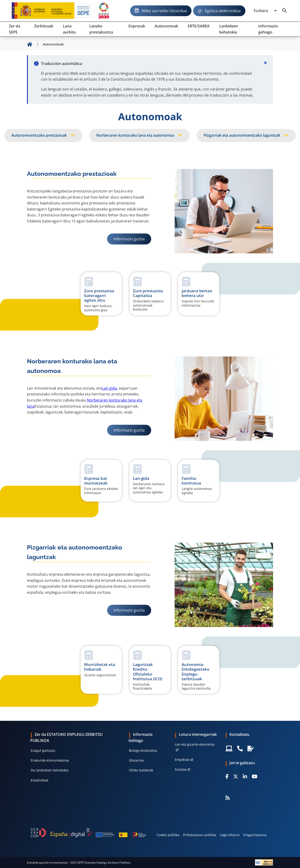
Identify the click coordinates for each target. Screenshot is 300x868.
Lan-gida (109, 388)
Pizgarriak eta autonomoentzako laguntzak (242, 135)
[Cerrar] (266, 63)
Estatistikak (39, 780)
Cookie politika (168, 835)
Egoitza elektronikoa (223, 11)
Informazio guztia (132, 239)
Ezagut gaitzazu (43, 750)
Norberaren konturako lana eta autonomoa (135, 135)
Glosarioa (136, 760)
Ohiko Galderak (141, 770)
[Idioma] (265, 11)
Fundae (181, 769)
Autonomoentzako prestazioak (39, 135)
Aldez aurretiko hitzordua (164, 11)
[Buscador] (285, 11)
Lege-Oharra (230, 835)
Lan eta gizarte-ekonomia (195, 744)
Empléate (182, 760)
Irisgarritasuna (255, 835)
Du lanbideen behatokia (50, 770)
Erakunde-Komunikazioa (50, 760)
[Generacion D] (88, 833)
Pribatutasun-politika (200, 835)
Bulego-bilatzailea (143, 750)
